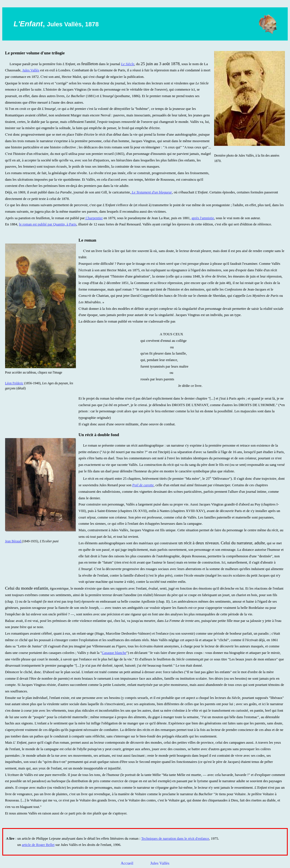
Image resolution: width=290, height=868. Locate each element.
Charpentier (94, 218)
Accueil (127, 863)
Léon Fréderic (14, 383)
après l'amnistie (203, 218)
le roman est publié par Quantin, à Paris (48, 224)
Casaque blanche (114, 653)
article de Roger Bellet (38, 845)
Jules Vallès (31, 70)
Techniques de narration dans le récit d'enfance (175, 839)
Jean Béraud (13, 541)
